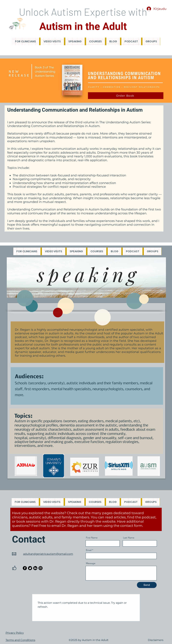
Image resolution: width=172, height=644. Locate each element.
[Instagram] (41, 568)
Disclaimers (156, 640)
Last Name (129, 538)
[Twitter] (30, 568)
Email (89, 550)
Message (91, 563)
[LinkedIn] (35, 568)
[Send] (147, 585)
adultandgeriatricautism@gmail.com (48, 554)
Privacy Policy (15, 633)
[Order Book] (126, 96)
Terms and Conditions (20, 640)
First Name (92, 538)
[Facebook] (25, 568)
